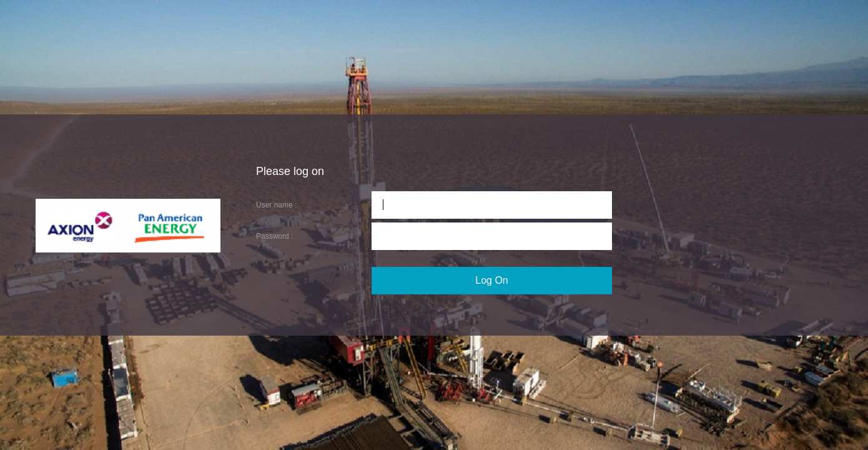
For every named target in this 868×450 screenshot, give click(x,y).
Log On (491, 280)
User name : (276, 205)
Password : (274, 236)
